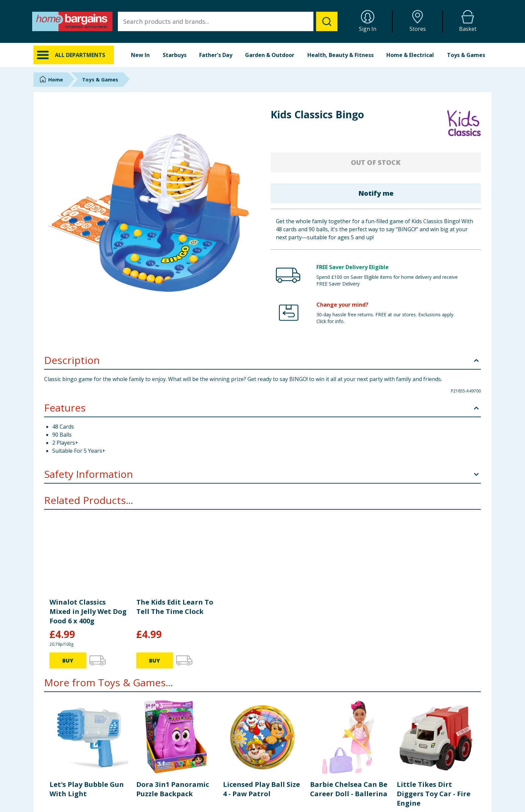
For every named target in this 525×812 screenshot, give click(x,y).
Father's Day (216, 55)
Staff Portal (402, 806)
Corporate (401, 781)
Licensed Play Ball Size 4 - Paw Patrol (261, 664)
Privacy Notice (289, 797)
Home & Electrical (410, 55)
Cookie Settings (175, 797)
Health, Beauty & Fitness (341, 55)
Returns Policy (289, 789)
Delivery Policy (290, 781)
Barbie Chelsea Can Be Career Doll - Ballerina (349, 664)
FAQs (164, 789)
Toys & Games (466, 55)
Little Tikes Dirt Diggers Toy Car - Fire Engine (434, 668)
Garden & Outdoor (270, 55)
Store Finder (171, 806)
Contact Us (170, 781)
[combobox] (228, 21)
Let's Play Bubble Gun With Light (87, 664)
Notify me (376, 193)
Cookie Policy (288, 806)
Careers (398, 789)
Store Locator (405, 797)
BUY (68, 717)
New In (140, 55)
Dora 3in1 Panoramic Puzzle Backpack (173, 664)
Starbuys (175, 55)
